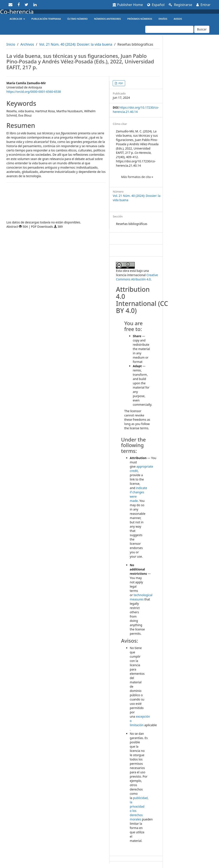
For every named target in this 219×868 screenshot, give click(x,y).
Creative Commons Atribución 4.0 (137, 277)
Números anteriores (108, 19)
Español (156, 5)
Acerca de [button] (17, 19)
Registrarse (180, 5)
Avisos (178, 19)
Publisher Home (128, 5)
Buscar (202, 29)
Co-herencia (17, 12)
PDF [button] (120, 83)
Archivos (27, 44)
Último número (78, 19)
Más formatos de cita (137, 177)
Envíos (163, 19)
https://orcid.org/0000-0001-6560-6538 (34, 92)
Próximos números (140, 19)
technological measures (141, 597)
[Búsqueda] (169, 29)
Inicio (11, 44)
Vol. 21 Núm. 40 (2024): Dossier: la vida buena (76, 44)
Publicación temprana (46, 19)
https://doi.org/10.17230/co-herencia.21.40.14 (136, 110)
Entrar (203, 5)
